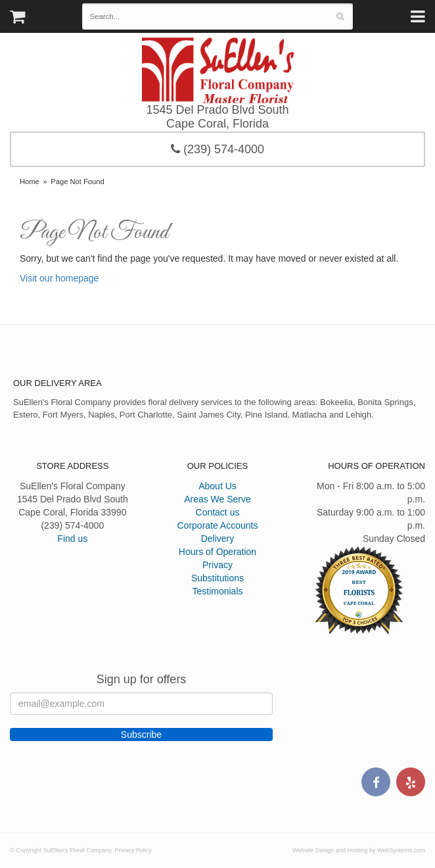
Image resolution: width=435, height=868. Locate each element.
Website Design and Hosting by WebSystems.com (359, 850)
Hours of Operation (217, 552)
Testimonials (217, 591)
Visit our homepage (59, 278)
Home (30, 181)
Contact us (218, 512)
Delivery (218, 539)
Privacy (217, 565)
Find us (72, 539)
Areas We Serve (217, 499)
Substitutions (217, 578)
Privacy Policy (133, 850)
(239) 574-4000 (217, 149)
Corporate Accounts (218, 525)
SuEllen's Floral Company (218, 70)
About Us (217, 486)
